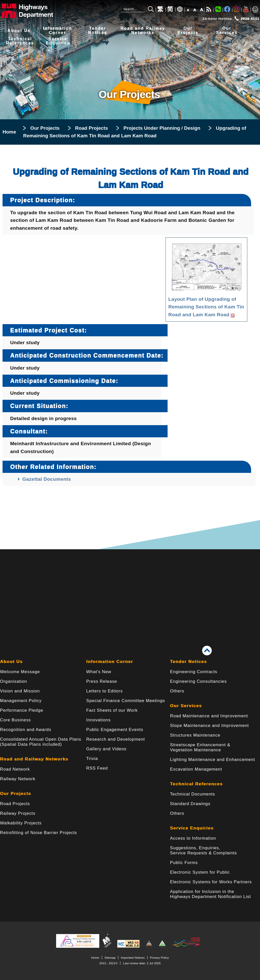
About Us (19, 31)
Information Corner (110, 662)
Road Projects (92, 128)
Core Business (15, 720)
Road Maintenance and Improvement (209, 716)
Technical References (197, 784)
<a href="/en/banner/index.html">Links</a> (130, 590)
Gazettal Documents (47, 479)
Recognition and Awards (26, 730)
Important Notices (133, 958)
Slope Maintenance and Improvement (210, 726)
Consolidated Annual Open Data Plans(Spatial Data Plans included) (41, 742)
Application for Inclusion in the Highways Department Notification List (211, 894)
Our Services (186, 706)
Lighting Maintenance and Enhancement (213, 760)
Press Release (102, 681)
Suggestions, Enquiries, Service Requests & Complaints (204, 850)
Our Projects (45, 128)
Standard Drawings (190, 804)
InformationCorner (57, 31)
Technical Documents (193, 794)
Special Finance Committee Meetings (125, 701)
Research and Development (115, 739)
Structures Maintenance (195, 735)
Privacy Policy (159, 958)
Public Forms (184, 863)
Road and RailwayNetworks (143, 31)
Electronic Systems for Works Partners (211, 882)
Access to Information (193, 838)
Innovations (98, 720)
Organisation (14, 681)
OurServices (227, 31)
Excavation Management (196, 769)
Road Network (15, 769)
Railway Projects (18, 813)
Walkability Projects (21, 823)
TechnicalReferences (20, 41)
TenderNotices (98, 31)
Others (177, 691)
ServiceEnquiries (58, 41)
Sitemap (110, 958)
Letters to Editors (104, 691)
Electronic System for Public (200, 872)
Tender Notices (189, 662)
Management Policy (21, 701)
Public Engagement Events (115, 730)
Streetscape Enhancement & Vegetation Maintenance (200, 747)
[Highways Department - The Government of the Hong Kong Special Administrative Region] (34, 11)
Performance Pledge (22, 710)
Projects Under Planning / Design (162, 128)
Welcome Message (20, 672)
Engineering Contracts (194, 672)
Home (9, 132)
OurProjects (188, 31)
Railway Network (18, 779)
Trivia (92, 759)
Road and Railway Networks (34, 759)
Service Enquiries (192, 828)
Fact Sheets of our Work (112, 710)
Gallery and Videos (106, 749)
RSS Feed (97, 768)
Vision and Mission (20, 691)
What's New (99, 672)
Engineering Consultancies (199, 681)
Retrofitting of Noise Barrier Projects (38, 833)
